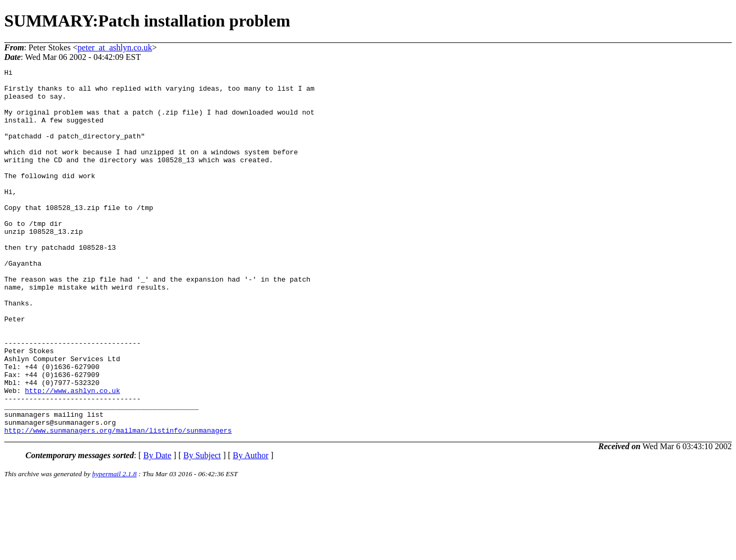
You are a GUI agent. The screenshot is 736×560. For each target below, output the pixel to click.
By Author (251, 528)
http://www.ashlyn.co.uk (72, 456)
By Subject (202, 528)
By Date (157, 528)
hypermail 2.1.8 (115, 547)
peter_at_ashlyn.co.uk (115, 47)
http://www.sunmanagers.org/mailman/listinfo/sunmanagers (118, 503)
